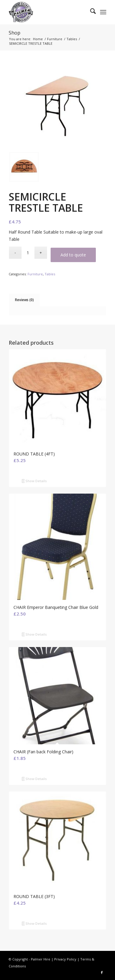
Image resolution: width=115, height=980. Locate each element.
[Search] (90, 12)
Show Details (34, 481)
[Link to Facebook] (102, 972)
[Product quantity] (28, 253)
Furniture (35, 274)
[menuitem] (90, 12)
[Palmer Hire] (48, 12)
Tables (50, 274)
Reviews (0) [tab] (24, 300)
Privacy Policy (65, 959)
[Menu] (103, 12)
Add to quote (73, 255)
